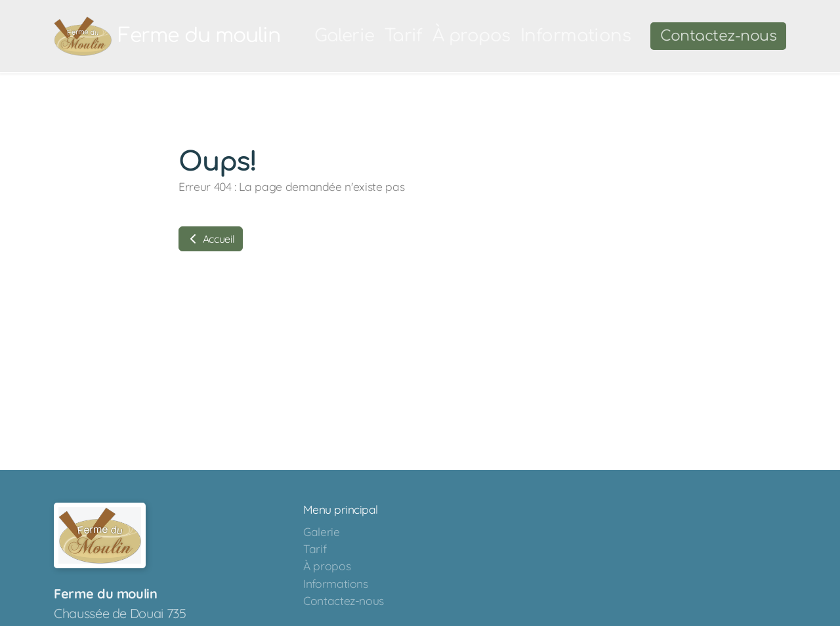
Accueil (211, 239)
